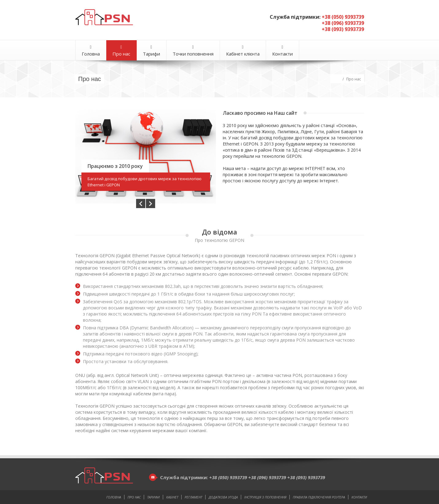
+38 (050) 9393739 (229, 477)
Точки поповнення (193, 51)
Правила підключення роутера (319, 497)
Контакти (282, 51)
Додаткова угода (223, 497)
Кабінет (172, 497)
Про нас (121, 51)
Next (151, 203)
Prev (141, 203)
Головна (91, 51)
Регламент (193, 497)
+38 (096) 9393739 (268, 477)
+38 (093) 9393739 (306, 477)
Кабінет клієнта (243, 51)
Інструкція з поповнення (265, 497)
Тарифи (151, 51)
